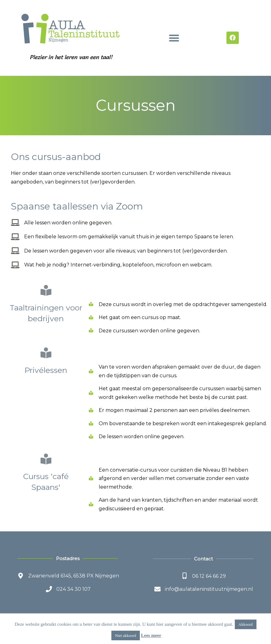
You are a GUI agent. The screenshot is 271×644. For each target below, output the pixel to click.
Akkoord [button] (246, 624)
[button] (174, 38)
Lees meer (151, 635)
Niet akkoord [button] (126, 635)
